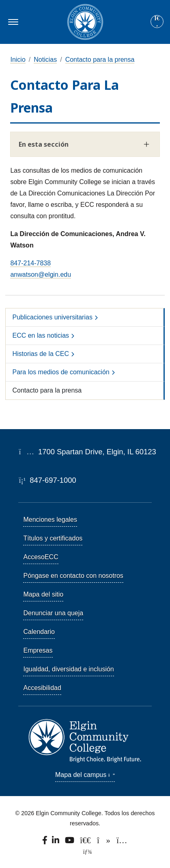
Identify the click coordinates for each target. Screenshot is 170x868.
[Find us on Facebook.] (45, 842)
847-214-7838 (30, 263)
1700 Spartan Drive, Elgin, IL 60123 (87, 452)
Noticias (45, 60)
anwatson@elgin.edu (41, 275)
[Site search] (157, 22)
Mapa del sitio (43, 594)
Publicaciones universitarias (52, 317)
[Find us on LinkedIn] (56, 842)
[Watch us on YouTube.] (70, 842)
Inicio (18, 60)
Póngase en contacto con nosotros (73, 576)
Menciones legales (50, 520)
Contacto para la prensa (100, 60)
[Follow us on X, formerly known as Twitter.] (86, 842)
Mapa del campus (85, 775)
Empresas (38, 650)
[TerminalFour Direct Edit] (85, 852)
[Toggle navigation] (12, 22)
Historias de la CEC (41, 354)
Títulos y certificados (53, 538)
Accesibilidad (42, 688)
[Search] (157, 22)
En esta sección (44, 144)
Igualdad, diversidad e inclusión (68, 669)
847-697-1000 (47, 480)
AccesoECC (41, 557)
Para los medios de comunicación (61, 372)
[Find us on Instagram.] (122, 842)
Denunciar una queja (53, 613)
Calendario (39, 632)
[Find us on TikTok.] (104, 842)
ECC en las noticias (41, 335)
